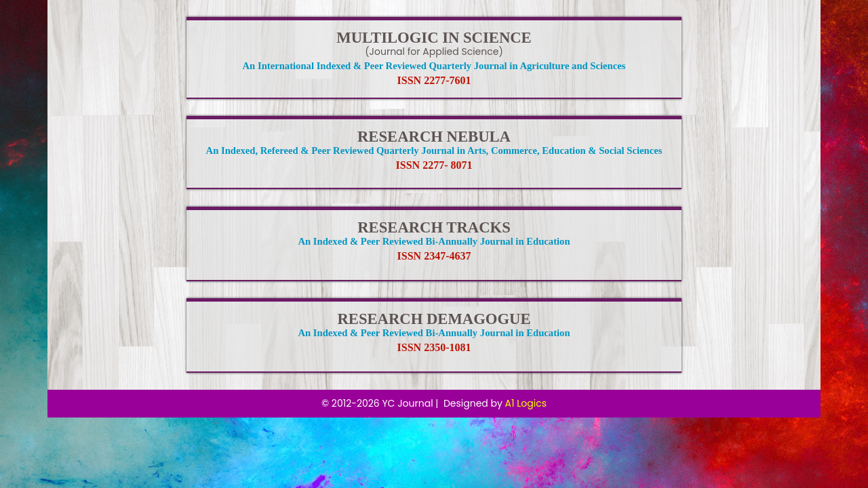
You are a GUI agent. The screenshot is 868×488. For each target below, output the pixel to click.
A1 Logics (526, 403)
